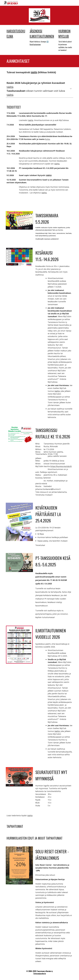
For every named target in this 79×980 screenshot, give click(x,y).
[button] (71, 89)
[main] (16, 33)
